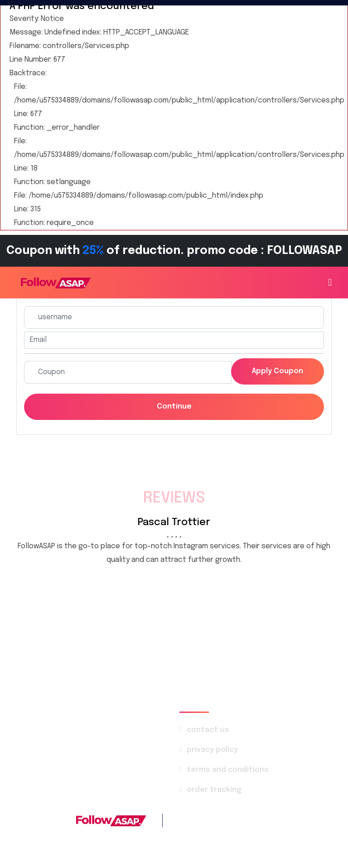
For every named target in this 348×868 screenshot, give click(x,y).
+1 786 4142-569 (246, 820)
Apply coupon (278, 371)
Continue (174, 407)
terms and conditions (228, 770)
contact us (208, 730)
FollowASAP (152, 838)
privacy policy (212, 750)
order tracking (214, 790)
